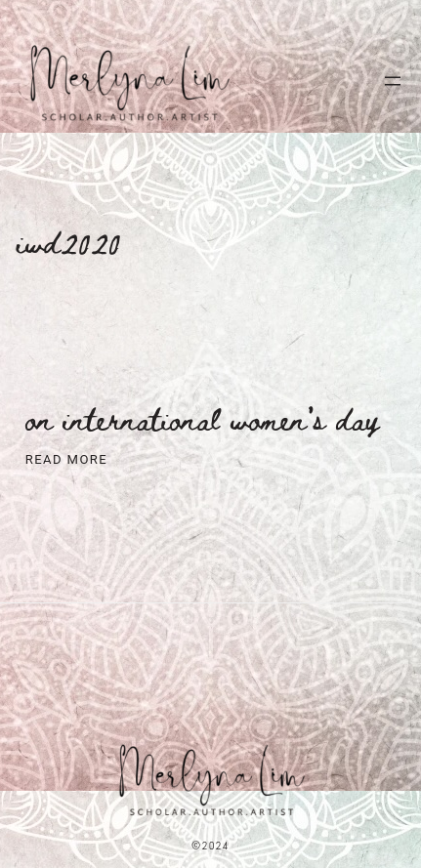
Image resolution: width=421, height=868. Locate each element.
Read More (66, 460)
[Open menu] (393, 81)
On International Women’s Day (202, 419)
